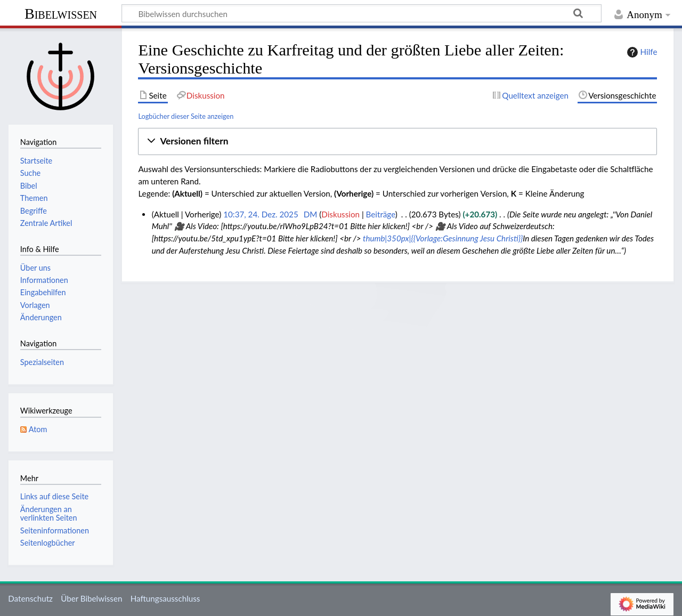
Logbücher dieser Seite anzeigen (186, 116)
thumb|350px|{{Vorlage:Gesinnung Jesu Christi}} (443, 238)
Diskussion (340, 214)
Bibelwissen (61, 14)
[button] (397, 141)
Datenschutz (30, 598)
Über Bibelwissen (91, 598)
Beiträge (381, 214)
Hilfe (641, 52)
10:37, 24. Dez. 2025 (261, 214)
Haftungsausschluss (165, 598)
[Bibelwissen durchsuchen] (362, 13)
